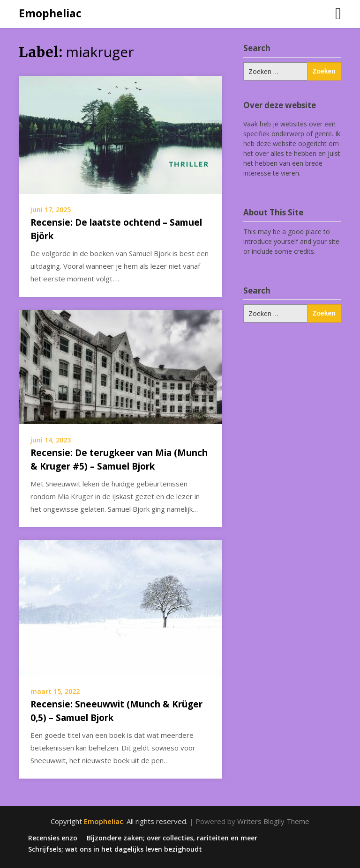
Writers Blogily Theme (273, 821)
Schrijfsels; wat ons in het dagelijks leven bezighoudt (115, 849)
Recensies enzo (53, 838)
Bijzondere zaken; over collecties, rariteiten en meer (172, 838)
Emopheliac (50, 13)
